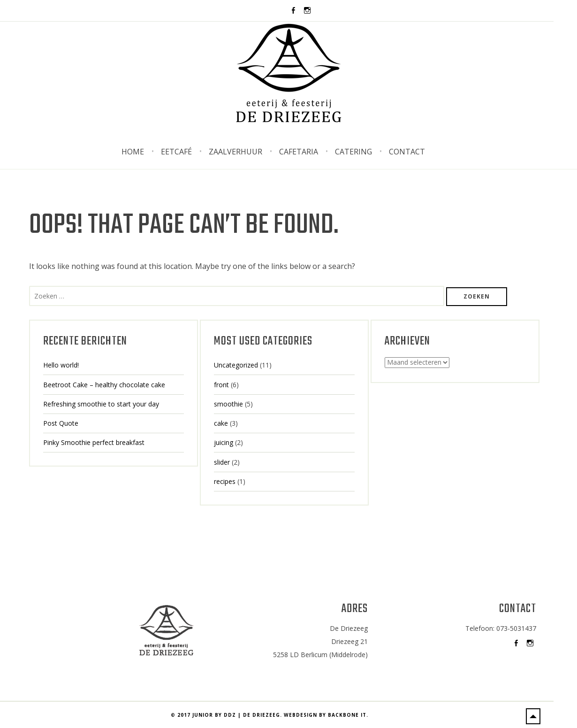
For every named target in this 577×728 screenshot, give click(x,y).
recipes (225, 481)
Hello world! (61, 365)
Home (133, 152)
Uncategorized (236, 365)
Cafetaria (299, 152)
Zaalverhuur (235, 152)
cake (221, 423)
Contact (407, 152)
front (221, 385)
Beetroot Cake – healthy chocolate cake (104, 385)
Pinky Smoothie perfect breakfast (94, 442)
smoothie (228, 404)
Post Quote (61, 423)
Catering (353, 152)
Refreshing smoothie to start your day (101, 404)
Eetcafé (176, 152)
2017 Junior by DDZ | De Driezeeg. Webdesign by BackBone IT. (273, 715)
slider (222, 462)
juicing (224, 442)
